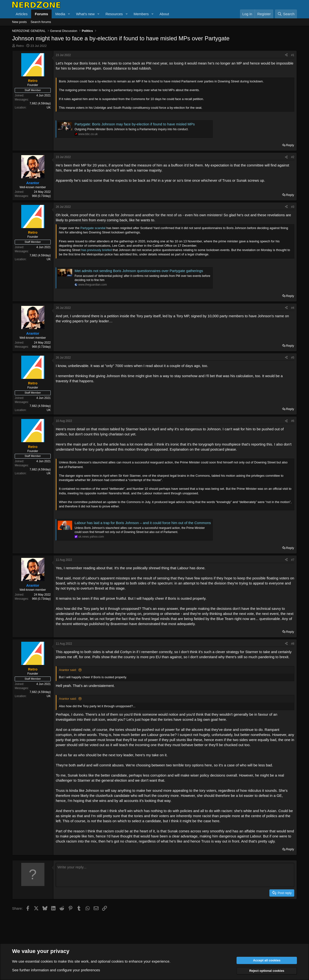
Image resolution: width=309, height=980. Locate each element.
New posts (19, 22)
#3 (293, 207)
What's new (85, 14)
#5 (293, 358)
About (164, 14)
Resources (114, 14)
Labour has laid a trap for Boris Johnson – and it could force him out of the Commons (143, 523)
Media (60, 14)
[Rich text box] (175, 875)
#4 (293, 308)
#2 (293, 157)
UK (49, 108)
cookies (47, 961)
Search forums (41, 22)
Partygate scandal (93, 228)
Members (141, 14)
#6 (293, 421)
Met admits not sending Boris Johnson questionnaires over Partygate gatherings (139, 271)
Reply (290, 145)
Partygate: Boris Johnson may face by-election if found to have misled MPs (135, 124)
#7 (293, 560)
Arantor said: (68, 670)
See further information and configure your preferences (56, 970)
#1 (293, 55)
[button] (69, 14)
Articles (22, 14)
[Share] (286, 55)
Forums (41, 14)
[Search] (286, 14)
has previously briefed (97, 250)
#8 (293, 644)
